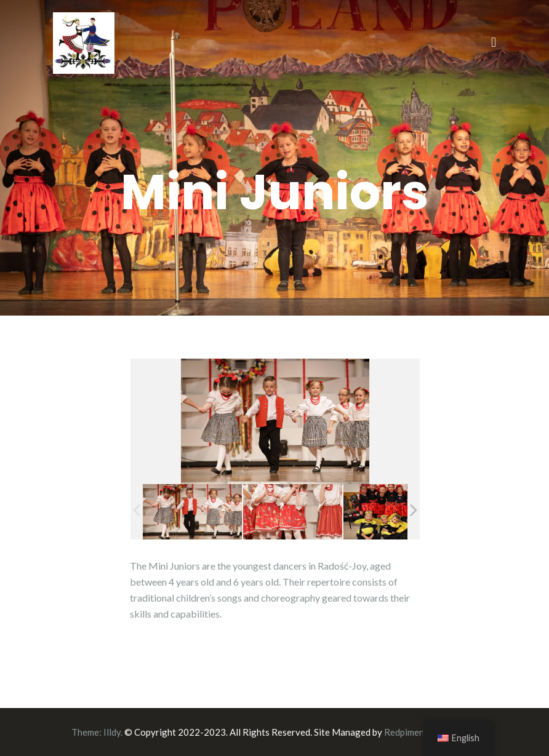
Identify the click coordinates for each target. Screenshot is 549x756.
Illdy (112, 732)
